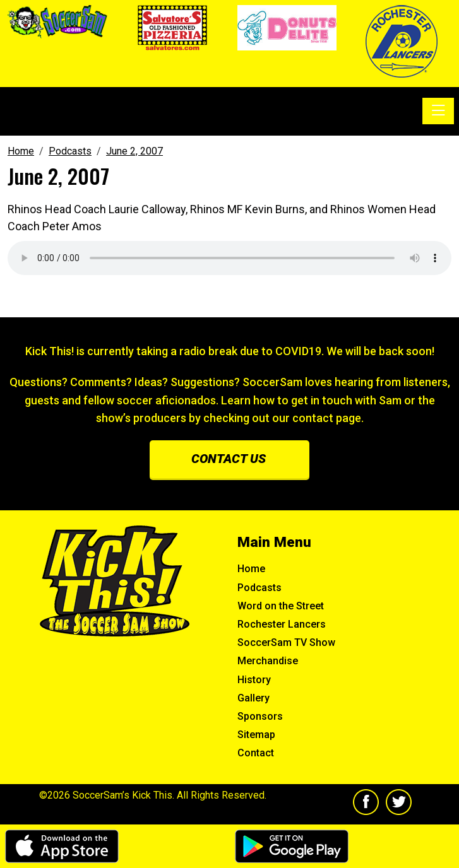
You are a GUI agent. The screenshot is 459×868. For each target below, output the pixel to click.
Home (251, 569)
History (254, 680)
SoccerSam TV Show (286, 642)
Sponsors (260, 716)
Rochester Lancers (282, 624)
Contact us (229, 459)
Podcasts (259, 588)
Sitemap (256, 735)
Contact (256, 753)
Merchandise (268, 661)
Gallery (253, 698)
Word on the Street (281, 606)
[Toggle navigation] (438, 111)
